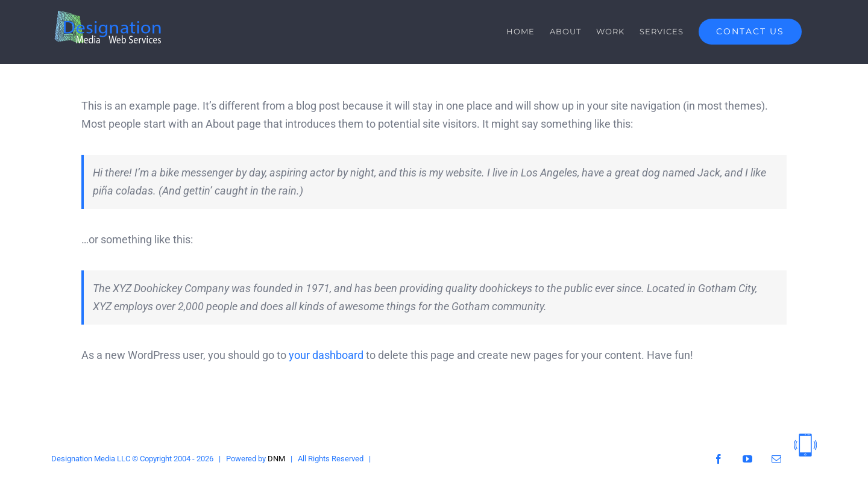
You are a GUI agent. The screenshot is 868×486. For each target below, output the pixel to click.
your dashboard (326, 355)
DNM (276, 459)
